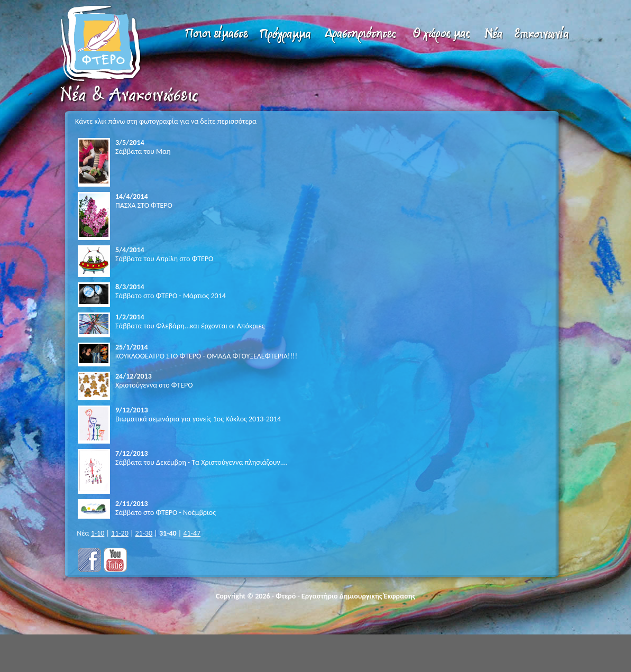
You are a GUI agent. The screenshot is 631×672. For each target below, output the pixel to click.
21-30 (144, 533)
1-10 (98, 533)
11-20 (120, 533)
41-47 (192, 533)
